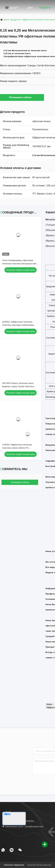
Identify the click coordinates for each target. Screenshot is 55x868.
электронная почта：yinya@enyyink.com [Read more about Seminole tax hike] (23, 827)
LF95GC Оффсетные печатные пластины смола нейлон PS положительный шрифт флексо (17, 448)
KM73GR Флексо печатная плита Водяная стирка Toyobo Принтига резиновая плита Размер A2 (18, 386)
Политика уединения (14, 865)
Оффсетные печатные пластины (38, 20)
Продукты (45, 8)
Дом (30, 8)
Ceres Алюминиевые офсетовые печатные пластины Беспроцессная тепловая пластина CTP (19, 264)
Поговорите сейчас (22, 97)
